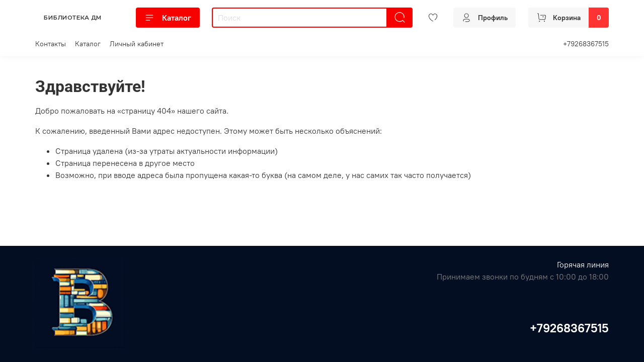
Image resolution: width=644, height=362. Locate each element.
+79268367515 (586, 44)
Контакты (51, 44)
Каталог (168, 18)
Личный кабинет (137, 44)
